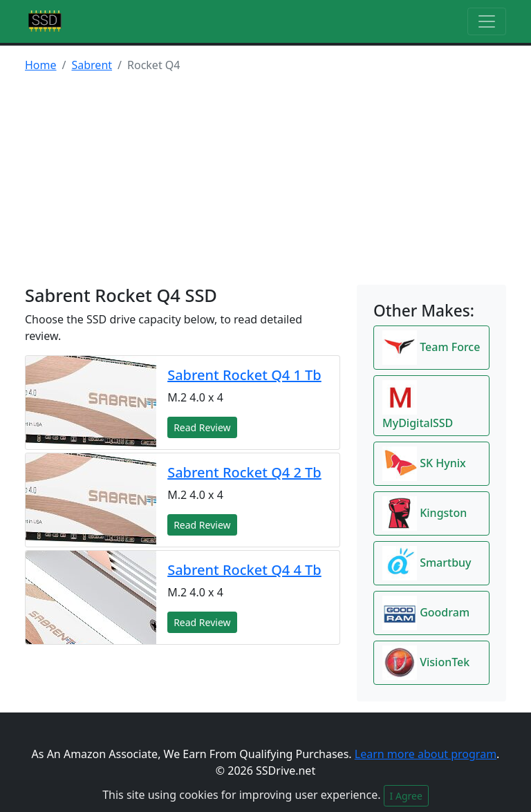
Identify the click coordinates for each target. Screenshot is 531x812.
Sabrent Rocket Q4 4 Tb (244, 570)
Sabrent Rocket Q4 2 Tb (244, 472)
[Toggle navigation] (487, 21)
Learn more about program (426, 754)
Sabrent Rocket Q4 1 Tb (244, 375)
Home (41, 65)
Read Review (202, 427)
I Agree (406, 796)
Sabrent (92, 65)
